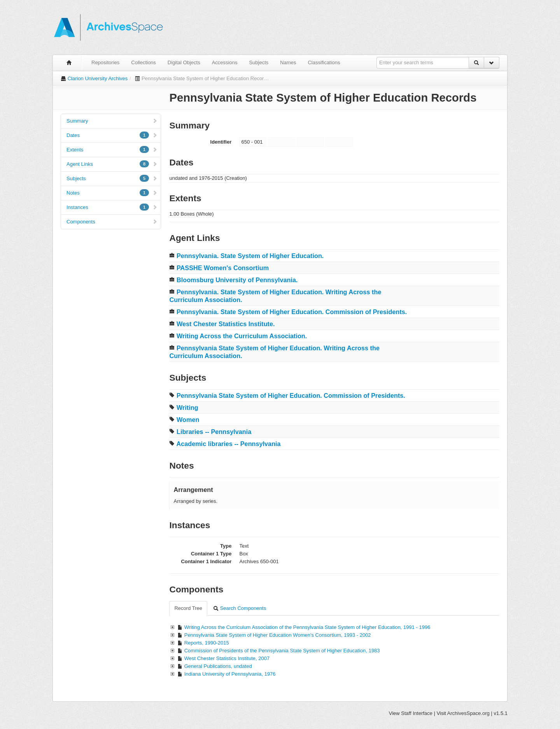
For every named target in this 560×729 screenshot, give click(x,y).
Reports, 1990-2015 (207, 643)
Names (288, 62)
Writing (187, 408)
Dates (112, 135)
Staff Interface (417, 713)
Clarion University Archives (98, 78)
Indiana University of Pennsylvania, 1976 (230, 674)
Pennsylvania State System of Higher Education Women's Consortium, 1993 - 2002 (278, 635)
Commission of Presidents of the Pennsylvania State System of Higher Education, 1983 (282, 651)
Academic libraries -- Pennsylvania (228, 444)
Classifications (324, 62)
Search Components (240, 608)
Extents (112, 149)
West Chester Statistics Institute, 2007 (227, 658)
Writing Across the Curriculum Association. (242, 336)
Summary (112, 121)
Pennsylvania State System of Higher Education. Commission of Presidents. (291, 395)
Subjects (259, 62)
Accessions (225, 62)
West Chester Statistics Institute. (226, 324)
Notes (112, 193)
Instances (112, 207)
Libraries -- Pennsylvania (214, 432)
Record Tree (188, 608)
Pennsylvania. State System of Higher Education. (250, 256)
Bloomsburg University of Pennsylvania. (237, 280)
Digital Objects (184, 62)
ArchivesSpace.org (468, 713)
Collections (143, 62)
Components (112, 222)
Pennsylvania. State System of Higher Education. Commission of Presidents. (292, 312)
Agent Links (112, 164)
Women (188, 420)
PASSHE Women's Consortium (223, 268)
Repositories (105, 62)
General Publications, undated (218, 666)
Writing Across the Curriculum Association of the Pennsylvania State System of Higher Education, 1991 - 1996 (307, 627)
